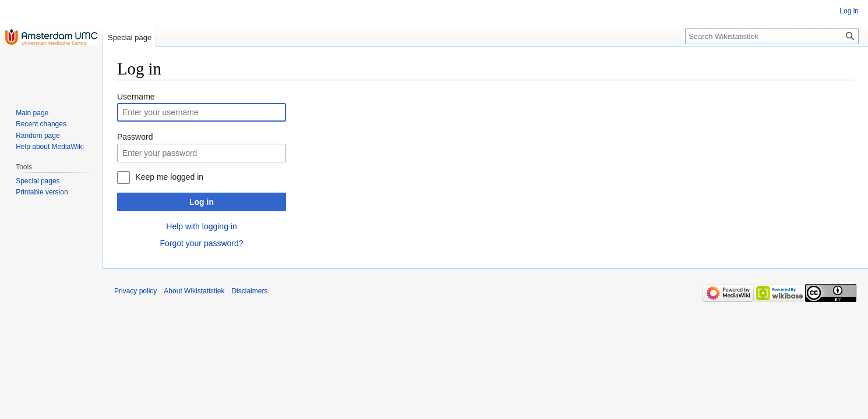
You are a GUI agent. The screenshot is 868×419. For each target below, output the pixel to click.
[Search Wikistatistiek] (772, 36)
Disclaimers (249, 291)
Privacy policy (135, 291)
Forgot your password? (201, 243)
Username (136, 97)
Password (135, 137)
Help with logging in (201, 226)
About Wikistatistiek (194, 291)
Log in (202, 202)
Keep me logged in (169, 177)
